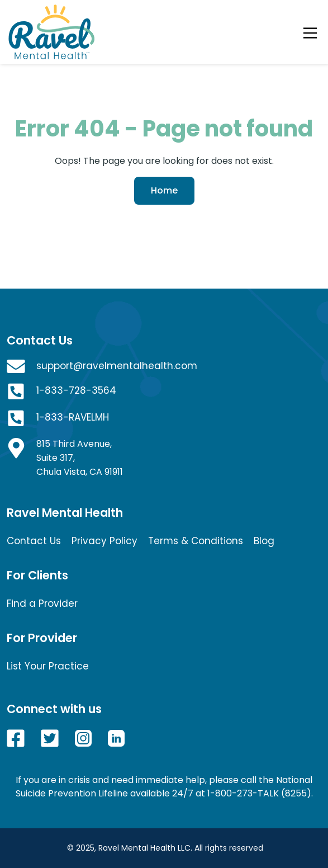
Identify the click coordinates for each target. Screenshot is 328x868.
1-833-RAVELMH (73, 417)
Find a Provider (42, 603)
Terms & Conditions (196, 541)
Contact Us (34, 541)
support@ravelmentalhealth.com (117, 366)
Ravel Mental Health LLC (144, 848)
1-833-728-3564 (76, 390)
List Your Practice (48, 666)
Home (164, 190)
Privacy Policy (104, 541)
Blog (264, 541)
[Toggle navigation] (310, 32)
